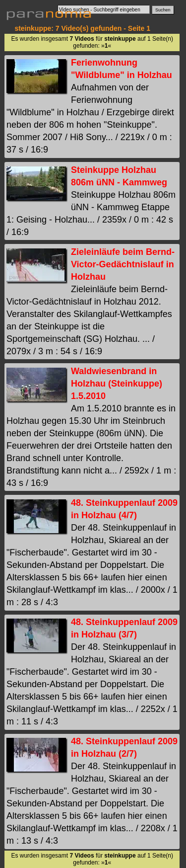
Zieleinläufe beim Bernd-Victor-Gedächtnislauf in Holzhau (123, 264)
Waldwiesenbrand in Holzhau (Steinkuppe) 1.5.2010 (117, 384)
